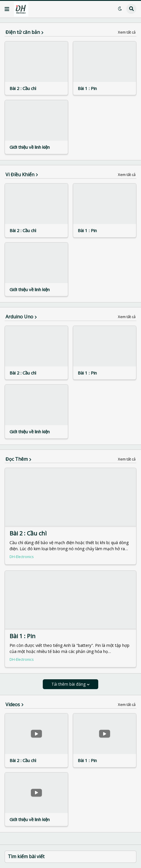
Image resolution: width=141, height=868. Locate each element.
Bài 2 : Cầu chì (23, 88)
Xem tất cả (127, 32)
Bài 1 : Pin (87, 88)
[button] (7, 9)
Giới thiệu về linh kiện (30, 147)
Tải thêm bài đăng (68, 684)
